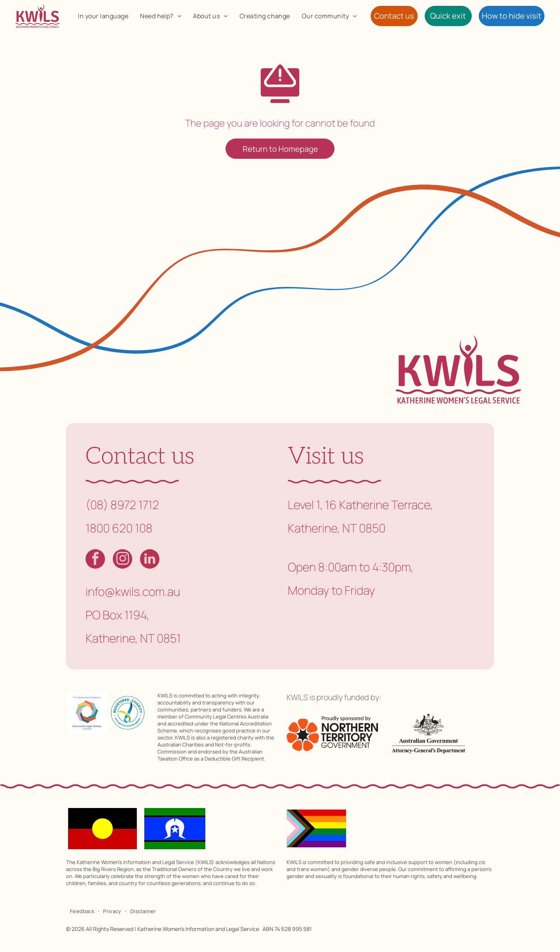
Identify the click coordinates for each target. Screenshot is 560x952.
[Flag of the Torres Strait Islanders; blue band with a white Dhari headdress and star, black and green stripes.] (175, 829)
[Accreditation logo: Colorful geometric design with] (87, 713)
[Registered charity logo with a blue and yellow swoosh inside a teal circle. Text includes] (129, 713)
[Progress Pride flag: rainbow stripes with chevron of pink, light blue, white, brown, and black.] (317, 829)
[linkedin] (150, 560)
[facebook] (95, 560)
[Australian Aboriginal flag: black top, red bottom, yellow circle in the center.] (102, 829)
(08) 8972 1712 (122, 505)
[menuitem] (103, 16)
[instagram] (122, 560)
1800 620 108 (119, 528)
